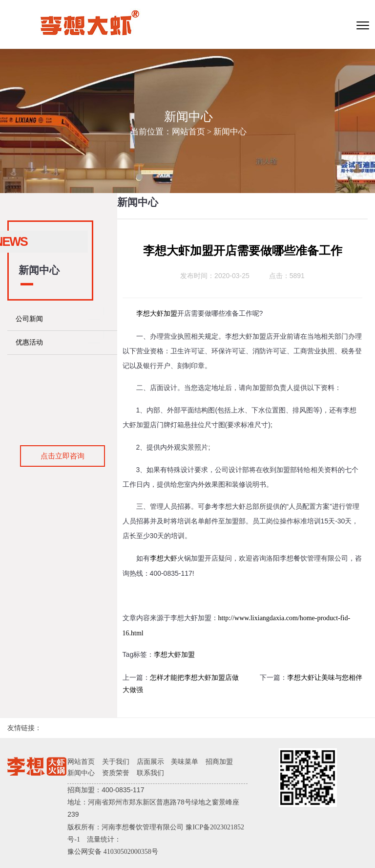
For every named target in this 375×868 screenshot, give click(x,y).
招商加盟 (219, 762)
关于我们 (116, 762)
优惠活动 (29, 342)
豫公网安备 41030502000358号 (113, 852)
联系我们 (150, 773)
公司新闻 (29, 319)
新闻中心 (230, 132)
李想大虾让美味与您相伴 (325, 678)
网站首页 (188, 132)
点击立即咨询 (62, 456)
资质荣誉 (116, 773)
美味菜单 (185, 762)
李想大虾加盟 (157, 314)
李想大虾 (164, 558)
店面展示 (150, 762)
